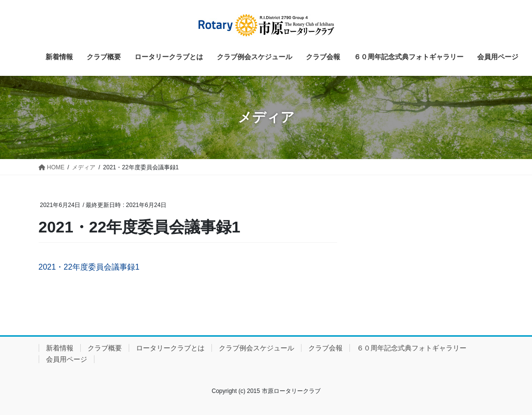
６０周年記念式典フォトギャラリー (412, 348)
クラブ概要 (105, 348)
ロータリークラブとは (170, 348)
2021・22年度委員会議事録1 (89, 267)
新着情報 (60, 348)
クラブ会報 (325, 348)
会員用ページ (67, 359)
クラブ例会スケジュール (256, 348)
